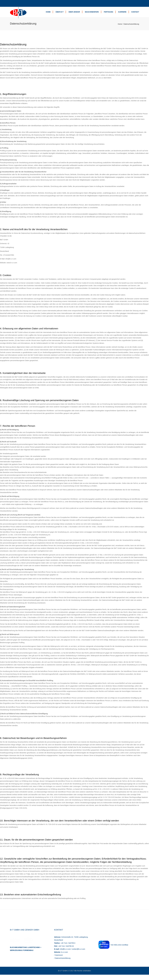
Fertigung (108, 15)
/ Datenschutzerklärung (62, 963)
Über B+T (60, 15)
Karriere (122, 15)
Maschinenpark (92, 15)
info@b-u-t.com (65, 954)
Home (48, 15)
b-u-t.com (64, 957)
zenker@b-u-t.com (79, 954)
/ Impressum (58, 960)
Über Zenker (74, 15)
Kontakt (135, 15)
